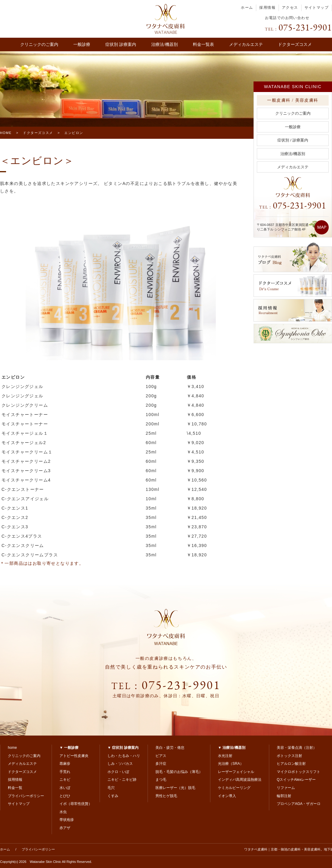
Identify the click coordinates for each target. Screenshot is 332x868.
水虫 (63, 812)
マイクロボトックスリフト (298, 772)
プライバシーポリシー (26, 796)
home (12, 748)
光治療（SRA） (231, 764)
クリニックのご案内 (39, 45)
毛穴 (111, 788)
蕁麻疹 (65, 764)
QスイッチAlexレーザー (296, 780)
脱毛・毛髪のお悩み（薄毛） (179, 772)
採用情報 (267, 8)
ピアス (161, 756)
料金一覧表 (203, 45)
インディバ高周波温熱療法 (240, 780)
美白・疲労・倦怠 (170, 748)
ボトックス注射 (289, 756)
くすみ (113, 796)
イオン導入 (227, 796)
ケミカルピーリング (234, 788)
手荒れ (65, 772)
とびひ (65, 796)
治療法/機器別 (164, 45)
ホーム (247, 8)
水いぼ (65, 788)
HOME (6, 133)
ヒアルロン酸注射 (291, 764)
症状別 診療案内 (121, 45)
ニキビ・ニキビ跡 (122, 780)
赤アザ (65, 828)
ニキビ (65, 780)
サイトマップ (317, 8)
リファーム (286, 788)
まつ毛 (161, 780)
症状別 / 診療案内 (293, 140)
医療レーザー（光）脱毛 (175, 788)
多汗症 (161, 764)
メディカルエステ (246, 45)
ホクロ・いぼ (118, 772)
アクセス (290, 8)
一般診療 (82, 45)
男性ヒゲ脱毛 (166, 796)
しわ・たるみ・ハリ (124, 756)
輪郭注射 (284, 796)
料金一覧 (15, 788)
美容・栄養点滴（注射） (297, 748)
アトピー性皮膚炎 (74, 756)
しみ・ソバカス (120, 764)
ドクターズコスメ (295, 45)
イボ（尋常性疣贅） (76, 804)
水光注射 (225, 756)
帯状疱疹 (67, 820)
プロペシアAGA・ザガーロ (299, 804)
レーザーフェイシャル (236, 772)
